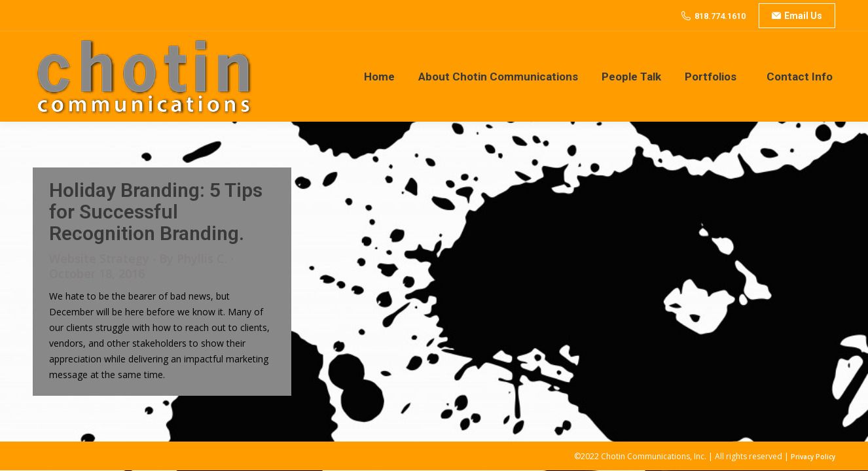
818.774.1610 (720, 16)
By (193, 259)
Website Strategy (99, 258)
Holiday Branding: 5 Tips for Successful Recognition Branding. (156, 212)
